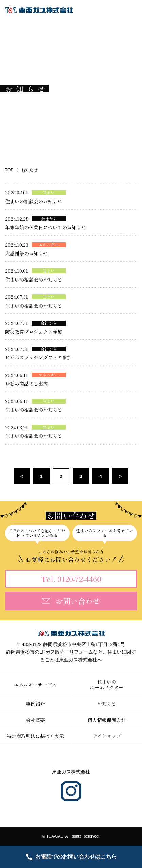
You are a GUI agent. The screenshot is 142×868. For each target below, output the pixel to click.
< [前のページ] (22, 476)
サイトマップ (107, 736)
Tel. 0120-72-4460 (71, 579)
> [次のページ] (120, 476)
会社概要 (35, 720)
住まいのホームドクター (107, 685)
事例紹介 (35, 704)
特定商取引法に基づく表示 (35, 736)
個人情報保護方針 (107, 720)
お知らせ (107, 704)
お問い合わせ (71, 601)
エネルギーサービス (35, 685)
